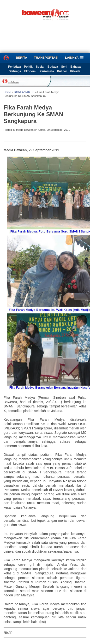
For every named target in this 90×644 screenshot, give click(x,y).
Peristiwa (15, 67)
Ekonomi (30, 71)
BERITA (21, 58)
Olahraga (15, 71)
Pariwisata (47, 71)
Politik (28, 67)
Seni (64, 67)
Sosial (40, 67)
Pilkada (75, 71)
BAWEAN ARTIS (24, 92)
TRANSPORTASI (46, 58)
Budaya (53, 67)
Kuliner (62, 71)
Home (7, 92)
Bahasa (75, 67)
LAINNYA (74, 58)
